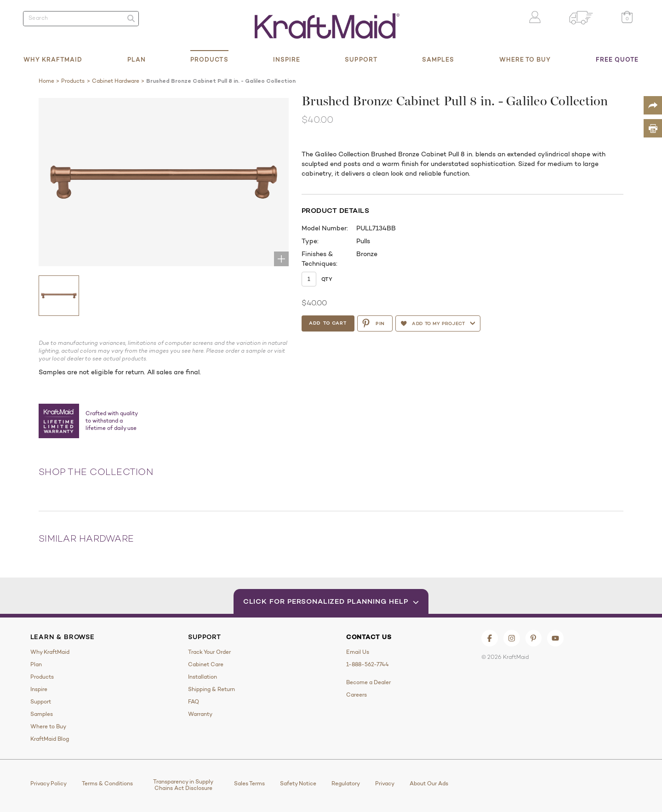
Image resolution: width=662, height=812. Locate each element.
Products (209, 59)
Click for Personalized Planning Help (331, 601)
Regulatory (346, 783)
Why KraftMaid (53, 59)
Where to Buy (525, 59)
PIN (375, 323)
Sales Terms (249, 783)
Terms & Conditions (107, 783)
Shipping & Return (211, 689)
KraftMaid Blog (50, 739)
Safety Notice (298, 783)
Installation (203, 677)
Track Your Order (209, 652)
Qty (327, 279)
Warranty (200, 714)
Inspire (287, 59)
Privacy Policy (49, 783)
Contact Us (369, 637)
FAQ (194, 702)
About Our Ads (429, 783)
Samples (438, 59)
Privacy (385, 783)
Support (361, 59)
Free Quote (617, 59)
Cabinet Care (206, 664)
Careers (357, 695)
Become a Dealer (368, 682)
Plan (137, 59)
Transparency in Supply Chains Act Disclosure (183, 785)
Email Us (358, 652)
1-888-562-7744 (368, 664)
